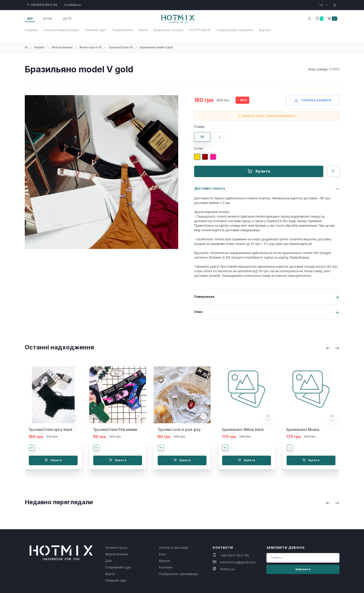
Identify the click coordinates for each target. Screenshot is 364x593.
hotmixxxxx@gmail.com (238, 562)
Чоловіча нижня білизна (61, 30)
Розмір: (200, 127)
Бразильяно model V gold (156, 47)
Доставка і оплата (210, 188)
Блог (163, 554)
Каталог (40, 47)
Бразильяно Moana (303, 430)
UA (322, 5)
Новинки (31, 30)
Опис (198, 312)
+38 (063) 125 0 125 (235, 555)
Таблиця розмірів (313, 100)
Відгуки (265, 30)
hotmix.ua (227, 569)
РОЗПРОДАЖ (200, 30)
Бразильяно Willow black (243, 430)
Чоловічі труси (116, 548)
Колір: (199, 148)
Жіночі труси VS (90, 47)
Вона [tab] (48, 19)
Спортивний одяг (118, 567)
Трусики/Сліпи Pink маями (115, 430)
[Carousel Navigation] (332, 348)
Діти (108, 561)
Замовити (303, 569)
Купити (259, 171)
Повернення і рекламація (178, 574)
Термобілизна (122, 30)
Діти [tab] (67, 19)
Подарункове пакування (235, 30)
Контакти (166, 567)
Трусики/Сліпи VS (121, 47)
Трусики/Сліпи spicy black (50, 430)
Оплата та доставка (174, 548)
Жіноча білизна (62, 47)
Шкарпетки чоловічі (169, 30)
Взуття (143, 30)
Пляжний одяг (95, 30)
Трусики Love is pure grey (179, 430)
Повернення (204, 297)
